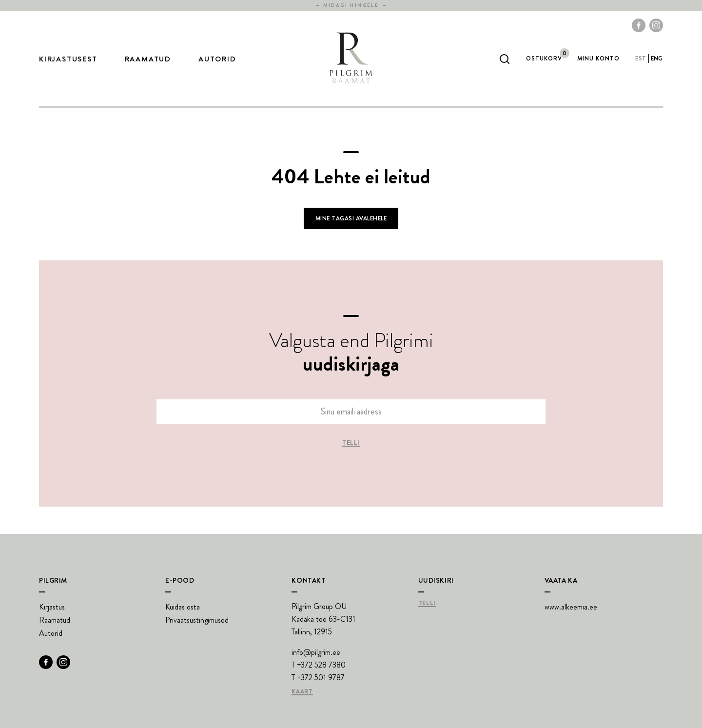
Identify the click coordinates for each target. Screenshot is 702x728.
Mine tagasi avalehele (351, 218)
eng (657, 59)
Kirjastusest (68, 59)
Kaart (302, 692)
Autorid (217, 59)
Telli (351, 443)
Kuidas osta (183, 607)
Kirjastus (52, 607)
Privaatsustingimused (197, 620)
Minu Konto (598, 59)
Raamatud (148, 59)
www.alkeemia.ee (571, 607)
